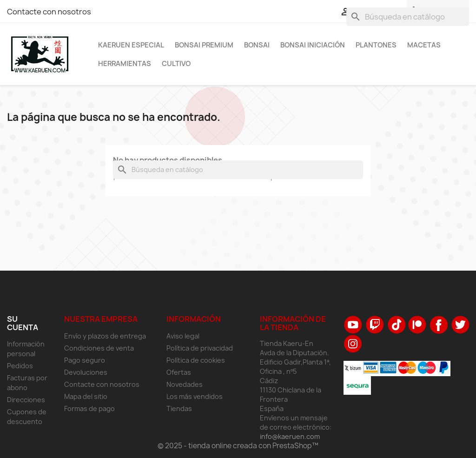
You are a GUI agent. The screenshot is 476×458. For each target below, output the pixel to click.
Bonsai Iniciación (313, 45)
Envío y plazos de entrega (105, 336)
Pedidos (20, 366)
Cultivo (176, 64)
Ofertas (179, 372)
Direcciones (26, 400)
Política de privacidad (200, 348)
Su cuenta (23, 323)
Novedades (185, 384)
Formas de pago (89, 408)
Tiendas (179, 408)
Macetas (424, 45)
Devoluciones (86, 372)
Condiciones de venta (99, 348)
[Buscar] (408, 17)
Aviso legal (183, 336)
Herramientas (125, 64)
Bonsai (257, 45)
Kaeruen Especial (131, 45)
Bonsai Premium (204, 45)
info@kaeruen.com (290, 436)
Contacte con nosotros (49, 12)
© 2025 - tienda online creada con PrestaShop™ (238, 446)
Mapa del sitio (86, 396)
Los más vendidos (195, 396)
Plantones (376, 45)
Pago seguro (85, 360)
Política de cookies (196, 360)
